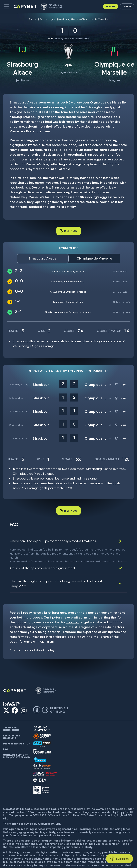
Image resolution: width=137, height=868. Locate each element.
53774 (30, 798)
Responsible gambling (11, 723)
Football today (21, 599)
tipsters (56, 603)
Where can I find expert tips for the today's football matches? (54, 541)
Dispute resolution (17, 730)
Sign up (111, 6)
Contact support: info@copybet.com (17, 742)
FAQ (6, 735)
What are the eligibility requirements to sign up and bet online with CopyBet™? (57, 569)
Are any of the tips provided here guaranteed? (43, 554)
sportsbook (36, 636)
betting (23, 603)
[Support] (119, 859)
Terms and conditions (11, 715)
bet (42, 623)
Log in (127, 6)
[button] (7, 6)
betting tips (107, 603)
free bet (72, 608)
